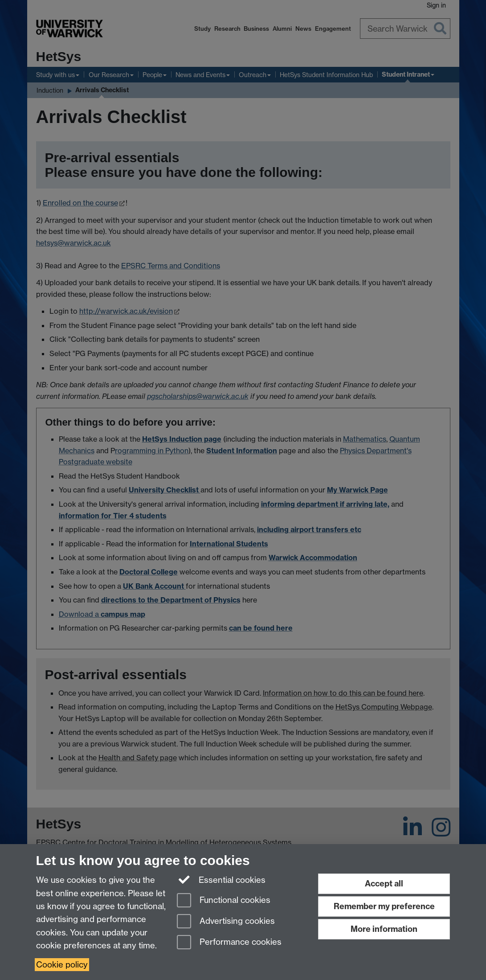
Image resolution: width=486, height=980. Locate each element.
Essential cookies (221, 879)
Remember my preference (384, 906)
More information (384, 929)
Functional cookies (224, 901)
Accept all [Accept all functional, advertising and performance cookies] (384, 884)
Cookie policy (62, 965)
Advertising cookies (226, 922)
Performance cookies (229, 943)
